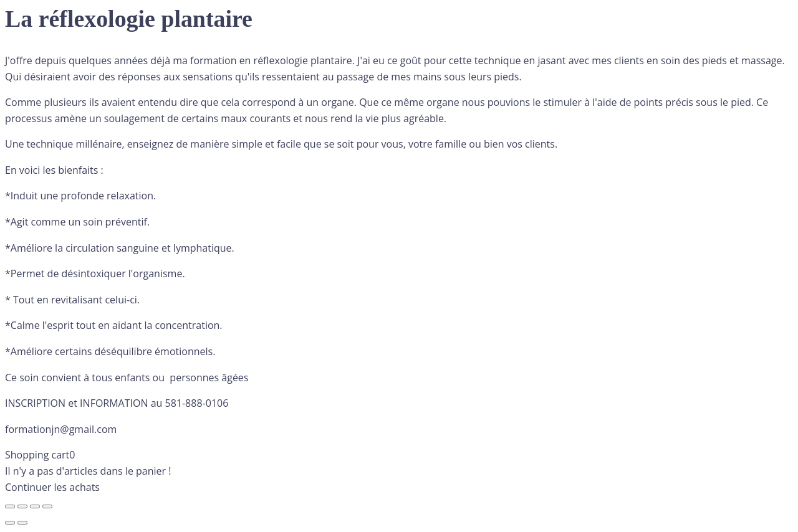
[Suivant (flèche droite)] (22, 523)
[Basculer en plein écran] (22, 506)
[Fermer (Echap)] (47, 506)
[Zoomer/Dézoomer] (10, 506)
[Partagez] (35, 506)
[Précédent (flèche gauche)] (10, 523)
